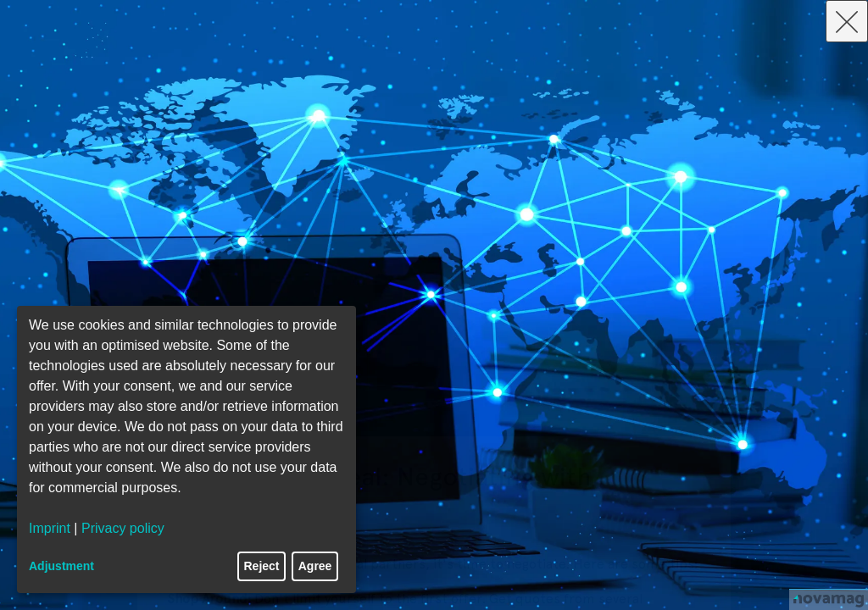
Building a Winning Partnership (377, 494)
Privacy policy (123, 528)
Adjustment (61, 566)
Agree (315, 566)
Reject (262, 566)
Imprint (50, 528)
